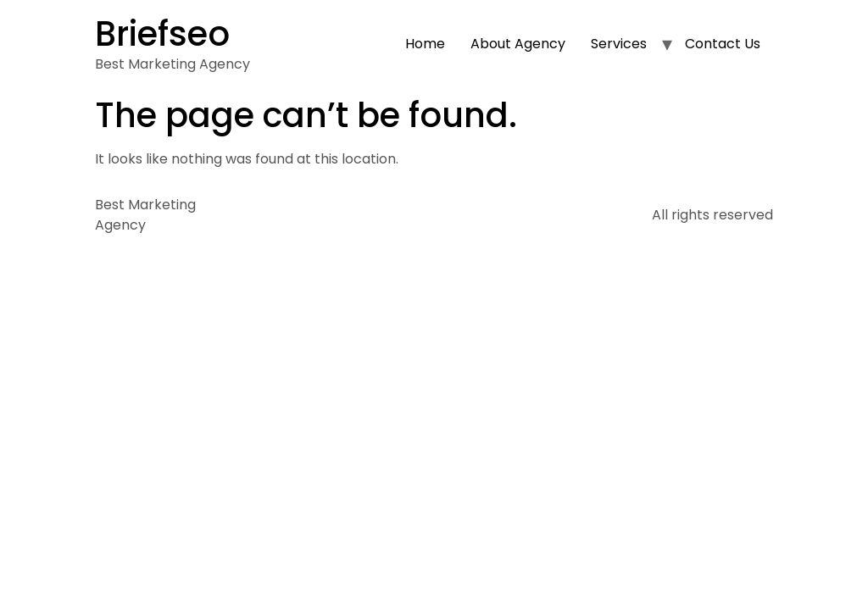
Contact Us (723, 44)
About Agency (518, 44)
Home (425, 44)
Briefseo (162, 34)
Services (619, 44)
